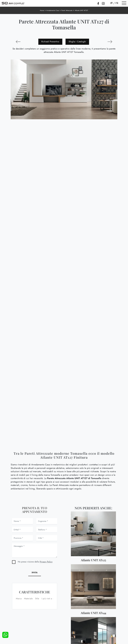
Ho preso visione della (35, 562)
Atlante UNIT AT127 (81, 10)
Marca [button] (19, 599)
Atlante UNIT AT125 (93, 560)
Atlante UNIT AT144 (93, 613)
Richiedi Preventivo (50, 42)
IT (112, 3)
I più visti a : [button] (47, 599)
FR (117, 3)
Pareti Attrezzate (67, 10)
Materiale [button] (28, 599)
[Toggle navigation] (124, 3)
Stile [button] (37, 599)
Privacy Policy (46, 562)
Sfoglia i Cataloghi (77, 42)
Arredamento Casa (53, 10)
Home (42, 10)
